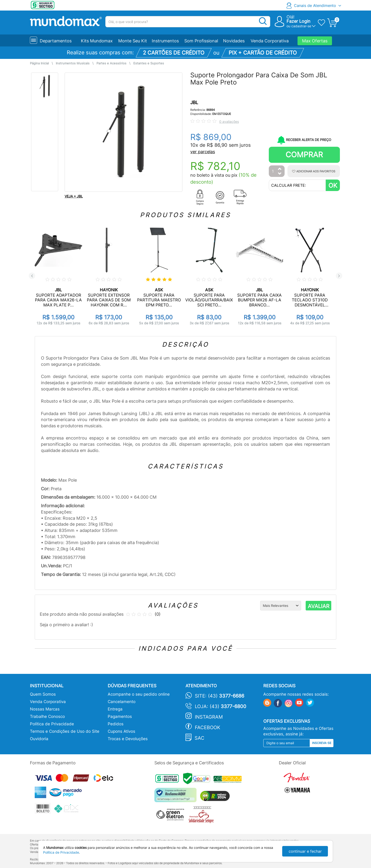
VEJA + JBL (74, 196)
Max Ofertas (315, 41)
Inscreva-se (322, 743)
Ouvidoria (39, 739)
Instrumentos (165, 41)
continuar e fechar (305, 851)
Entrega (115, 709)
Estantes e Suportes (149, 63)
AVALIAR (319, 606)
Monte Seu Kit (133, 41)
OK (333, 185)
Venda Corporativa (270, 41)
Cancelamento (122, 702)
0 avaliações (229, 121)
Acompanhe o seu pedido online (139, 694)
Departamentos (56, 41)
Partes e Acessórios (111, 63)
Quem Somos (43, 694)
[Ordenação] (281, 606)
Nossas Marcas (45, 709)
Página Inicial (39, 63)
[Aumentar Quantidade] (280, 169)
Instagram (209, 717)
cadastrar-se (301, 26)
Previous (32, 276)
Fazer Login (298, 21)
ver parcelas (203, 152)
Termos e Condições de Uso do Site (65, 731)
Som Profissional (201, 41)
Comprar (304, 155)
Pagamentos (120, 716)
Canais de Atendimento (315, 6)
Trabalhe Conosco (47, 716)
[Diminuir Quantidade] (280, 174)
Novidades (234, 41)
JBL (194, 103)
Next (339, 276)
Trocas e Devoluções (128, 739)
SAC (200, 738)
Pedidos (116, 724)
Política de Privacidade (52, 724)
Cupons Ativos (121, 731)
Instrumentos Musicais (73, 63)
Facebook (208, 727)
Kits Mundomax (97, 41)
